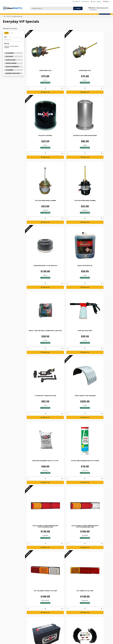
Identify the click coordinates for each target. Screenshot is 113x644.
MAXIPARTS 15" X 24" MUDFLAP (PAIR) (57, 472)
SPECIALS (56, 12)
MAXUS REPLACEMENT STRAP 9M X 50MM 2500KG (78, 332)
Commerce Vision (66, 642)
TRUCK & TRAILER (31, 12)
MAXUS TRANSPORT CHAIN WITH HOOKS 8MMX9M (57, 378)
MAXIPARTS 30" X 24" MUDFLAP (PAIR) (100, 518)
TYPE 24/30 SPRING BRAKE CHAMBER (36, 98)
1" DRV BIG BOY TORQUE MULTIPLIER (78, 144)
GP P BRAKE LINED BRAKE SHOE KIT (57, 285)
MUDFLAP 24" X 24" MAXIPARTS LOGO (36, 518)
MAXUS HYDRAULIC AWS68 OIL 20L (57, 332)
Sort (5, 37)
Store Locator (63, 12)
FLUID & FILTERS (22, 12)
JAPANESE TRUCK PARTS (13, 73)
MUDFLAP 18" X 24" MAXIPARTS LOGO (78, 472)
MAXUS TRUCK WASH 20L (100, 97)
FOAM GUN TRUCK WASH (57, 144)
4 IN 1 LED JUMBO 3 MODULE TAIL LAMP (36, 239)
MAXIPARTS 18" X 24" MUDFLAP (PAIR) (100, 472)
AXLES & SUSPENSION (41, 12)
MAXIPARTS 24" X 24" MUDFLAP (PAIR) (57, 518)
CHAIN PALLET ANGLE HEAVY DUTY (78, 378)
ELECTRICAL (14, 12)
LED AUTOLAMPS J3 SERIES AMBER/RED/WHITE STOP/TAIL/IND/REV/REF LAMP (100, 192)
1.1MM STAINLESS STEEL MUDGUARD (100, 144)
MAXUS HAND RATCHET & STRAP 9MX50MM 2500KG (36, 378)
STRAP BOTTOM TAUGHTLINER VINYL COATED (100, 379)
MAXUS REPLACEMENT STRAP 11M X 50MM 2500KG (100, 332)
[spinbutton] (36, 68)
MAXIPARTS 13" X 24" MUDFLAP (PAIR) (100, 425)
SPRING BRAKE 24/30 (36, 50)
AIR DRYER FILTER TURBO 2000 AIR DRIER (100, 51)
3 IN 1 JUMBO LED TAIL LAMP (57, 238)
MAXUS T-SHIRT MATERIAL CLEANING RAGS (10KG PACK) (36, 145)
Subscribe (105, 597)
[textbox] (52, 6)
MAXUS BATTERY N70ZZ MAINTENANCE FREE (78, 239)
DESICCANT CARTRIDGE (78, 50)
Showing (10, 28)
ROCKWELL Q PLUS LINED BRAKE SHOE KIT (36, 332)
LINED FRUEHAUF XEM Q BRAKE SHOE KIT (100, 239)
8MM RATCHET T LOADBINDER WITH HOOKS (36, 425)
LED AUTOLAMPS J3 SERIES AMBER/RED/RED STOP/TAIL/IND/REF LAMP (78, 192)
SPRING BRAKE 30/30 (57, 50)
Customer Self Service (54, 642)
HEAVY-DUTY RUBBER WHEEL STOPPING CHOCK (57, 565)
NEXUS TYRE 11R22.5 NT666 (36, 564)
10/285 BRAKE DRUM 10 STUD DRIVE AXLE (78, 98)
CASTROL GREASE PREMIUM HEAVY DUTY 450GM (57, 191)
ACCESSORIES (7, 12)
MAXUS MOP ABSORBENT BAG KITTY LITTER (36, 191)
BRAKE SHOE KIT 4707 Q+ (100, 285)
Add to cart (37, 72)
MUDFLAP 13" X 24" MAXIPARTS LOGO (78, 425)
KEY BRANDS (49, 12)
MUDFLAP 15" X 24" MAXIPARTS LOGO (36, 472)
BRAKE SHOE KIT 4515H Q (78, 285)
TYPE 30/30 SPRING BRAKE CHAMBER (57, 98)
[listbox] (14, 40)
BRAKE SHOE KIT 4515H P (36, 285)
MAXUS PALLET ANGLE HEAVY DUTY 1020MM (57, 425)
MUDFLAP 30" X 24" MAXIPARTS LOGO (78, 518)
